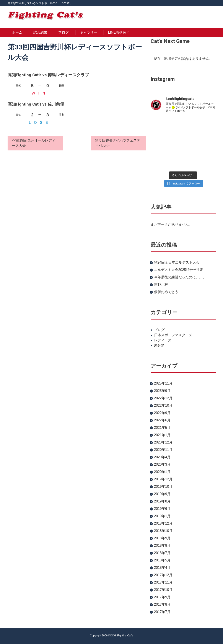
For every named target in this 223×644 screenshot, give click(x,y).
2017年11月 (163, 582)
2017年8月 (162, 604)
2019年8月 (162, 501)
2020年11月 (163, 450)
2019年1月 (162, 516)
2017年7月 (162, 612)
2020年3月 (162, 464)
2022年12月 (163, 398)
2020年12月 (163, 442)
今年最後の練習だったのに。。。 (180, 277)
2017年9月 (162, 597)
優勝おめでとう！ (168, 292)
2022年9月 (162, 413)
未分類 (159, 345)
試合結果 (40, 32)
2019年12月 (163, 479)
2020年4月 (162, 457)
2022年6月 (162, 420)
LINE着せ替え (119, 32)
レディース (163, 340)
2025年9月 (162, 391)
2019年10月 (163, 487)
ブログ (63, 32)
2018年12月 (163, 523)
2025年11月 (163, 383)
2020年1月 (162, 472)
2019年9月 (162, 494)
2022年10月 (163, 405)
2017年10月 (163, 590)
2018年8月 (162, 545)
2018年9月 (162, 538)
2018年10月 (163, 531)
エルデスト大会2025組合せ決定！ (181, 270)
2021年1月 (162, 435)
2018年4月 (162, 568)
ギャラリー (88, 32)
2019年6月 (162, 509)
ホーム (17, 32)
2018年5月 (162, 560)
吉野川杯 (161, 285)
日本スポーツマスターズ (173, 335)
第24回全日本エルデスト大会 (177, 262)
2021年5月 (162, 428)
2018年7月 (162, 553)
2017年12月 (163, 575)
